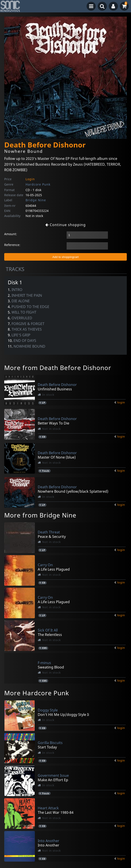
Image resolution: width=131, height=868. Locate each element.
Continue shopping (65, 225)
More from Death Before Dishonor (58, 368)
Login (30, 179)
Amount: (11, 234)
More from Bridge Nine (40, 515)
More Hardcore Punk (37, 693)
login (121, 402)
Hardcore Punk (38, 184)
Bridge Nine (36, 200)
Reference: (12, 245)
